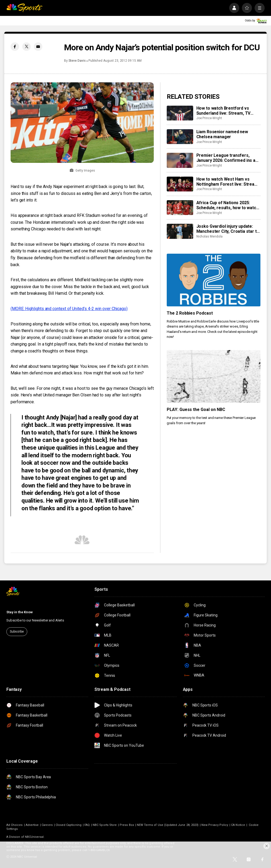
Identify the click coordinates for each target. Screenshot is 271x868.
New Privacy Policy (215, 825)
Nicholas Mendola (209, 236)
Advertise (32, 825)
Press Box (127, 825)
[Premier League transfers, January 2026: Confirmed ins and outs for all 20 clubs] (180, 160)
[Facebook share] (15, 47)
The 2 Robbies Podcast (190, 313)
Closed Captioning (69, 825)
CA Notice (238, 825)
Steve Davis (77, 61)
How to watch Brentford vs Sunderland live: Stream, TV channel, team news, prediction (227, 111)
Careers (47, 825)
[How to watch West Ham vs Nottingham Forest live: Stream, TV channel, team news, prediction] (180, 184)
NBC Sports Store (105, 825)
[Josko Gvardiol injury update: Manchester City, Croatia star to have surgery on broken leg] (180, 231)
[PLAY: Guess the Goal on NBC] (214, 376)
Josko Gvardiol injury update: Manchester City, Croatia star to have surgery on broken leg (228, 229)
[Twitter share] (26, 47)
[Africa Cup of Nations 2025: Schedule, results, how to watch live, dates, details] (180, 208)
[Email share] (38, 47)
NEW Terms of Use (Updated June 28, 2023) (168, 825)
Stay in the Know (20, 612)
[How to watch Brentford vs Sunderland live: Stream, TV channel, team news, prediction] (180, 113)
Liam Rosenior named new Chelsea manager (222, 134)
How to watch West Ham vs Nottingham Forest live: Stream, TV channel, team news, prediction (228, 182)
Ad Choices (15, 825)
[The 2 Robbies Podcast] (214, 280)
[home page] (24, 8)
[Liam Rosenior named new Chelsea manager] (180, 137)
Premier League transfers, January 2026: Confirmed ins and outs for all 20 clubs (228, 158)
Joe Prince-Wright (209, 118)
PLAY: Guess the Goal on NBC (196, 410)
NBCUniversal (34, 837)
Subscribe (17, 632)
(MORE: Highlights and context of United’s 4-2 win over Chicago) (69, 309)
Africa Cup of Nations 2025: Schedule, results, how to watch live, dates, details (227, 205)
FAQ (87, 825)
